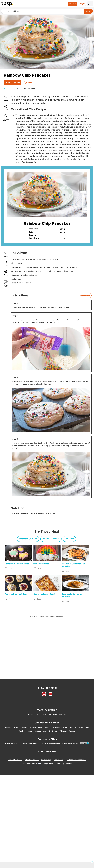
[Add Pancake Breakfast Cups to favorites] (6, 599)
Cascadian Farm (40, 731)
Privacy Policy (46, 760)
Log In (82, 4)
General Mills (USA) (12, 744)
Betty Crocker (42, 714)
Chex (16, 727)
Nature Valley (84, 727)
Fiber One (73, 727)
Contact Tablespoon (15, 760)
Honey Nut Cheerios (59, 727)
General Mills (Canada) (30, 744)
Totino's (72, 731)
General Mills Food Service (50, 744)
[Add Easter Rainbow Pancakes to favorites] (6, 569)
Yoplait (47, 727)
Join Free (73, 4)
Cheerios (29, 731)
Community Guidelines (64, 764)
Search (88, 11)
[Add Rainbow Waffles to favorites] (35, 569)
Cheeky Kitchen (10, 89)
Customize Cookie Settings (76, 760)
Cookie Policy (59, 760)
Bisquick (8, 727)
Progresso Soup (36, 727)
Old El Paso (53, 731)
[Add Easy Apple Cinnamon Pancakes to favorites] (63, 601)
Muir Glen (24, 727)
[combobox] (43, 11)
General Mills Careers (70, 744)
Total (21, 731)
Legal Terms (49, 764)
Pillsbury (31, 714)
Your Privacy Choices (32, 764)
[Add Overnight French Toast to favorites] (35, 599)
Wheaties (63, 731)
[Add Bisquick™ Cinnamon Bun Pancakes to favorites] (63, 571)
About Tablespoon (32, 760)
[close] (92, 862)
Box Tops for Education (58, 714)
